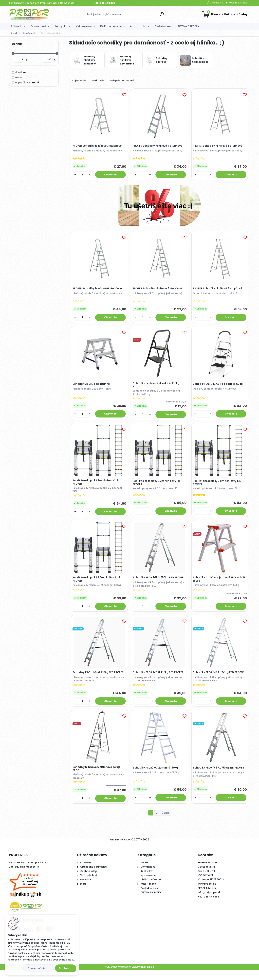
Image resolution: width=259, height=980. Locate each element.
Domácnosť (39, 26)
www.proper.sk (207, 894)
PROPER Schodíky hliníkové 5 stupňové (218, 146)
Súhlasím (66, 968)
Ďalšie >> (166, 823)
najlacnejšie (79, 81)
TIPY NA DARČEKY (188, 26)
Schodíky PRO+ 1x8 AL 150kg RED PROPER (219, 680)
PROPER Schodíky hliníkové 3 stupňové (98, 146)
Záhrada (17, 26)
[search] (162, 15)
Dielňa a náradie (111, 26)
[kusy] (83, 175)
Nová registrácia (238, 3)
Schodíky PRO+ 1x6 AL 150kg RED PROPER (99, 680)
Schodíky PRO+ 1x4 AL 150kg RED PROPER (219, 777)
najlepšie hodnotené (122, 81)
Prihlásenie (217, 3)
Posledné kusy (164, 26)
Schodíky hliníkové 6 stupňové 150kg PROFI (97, 778)
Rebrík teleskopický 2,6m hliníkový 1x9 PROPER (97, 585)
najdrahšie (98, 81)
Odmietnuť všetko (39, 968)
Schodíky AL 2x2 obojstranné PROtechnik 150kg (220, 585)
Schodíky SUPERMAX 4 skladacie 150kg (219, 387)
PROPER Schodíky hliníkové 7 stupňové (158, 291)
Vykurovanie (84, 26)
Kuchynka (61, 26)
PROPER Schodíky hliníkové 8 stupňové (218, 291)
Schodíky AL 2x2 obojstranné (92, 387)
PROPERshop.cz (207, 898)
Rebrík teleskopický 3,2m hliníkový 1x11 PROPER (157, 487)
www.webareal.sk (143, 977)
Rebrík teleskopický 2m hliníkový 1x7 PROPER (96, 487)
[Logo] (29, 14)
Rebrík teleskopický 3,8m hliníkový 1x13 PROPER (218, 487)
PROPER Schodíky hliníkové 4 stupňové (158, 146)
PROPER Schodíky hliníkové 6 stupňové (98, 291)
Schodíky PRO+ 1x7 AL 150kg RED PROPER (159, 680)
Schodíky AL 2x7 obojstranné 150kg (156, 777)
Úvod (14, 33)
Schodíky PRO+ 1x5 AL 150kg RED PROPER (159, 584)
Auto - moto (138, 26)
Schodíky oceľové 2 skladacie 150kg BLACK (157, 388)
